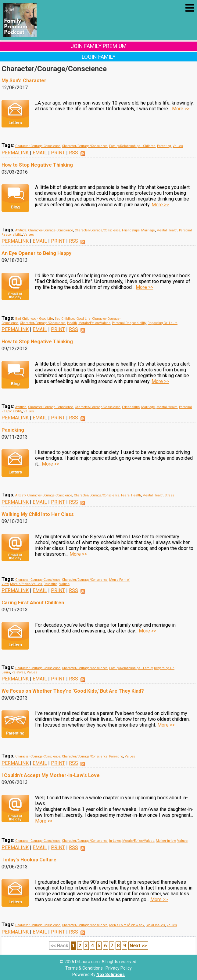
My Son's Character (24, 81)
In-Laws (115, 841)
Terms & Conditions (84, 968)
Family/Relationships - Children (132, 146)
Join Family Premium (99, 46)
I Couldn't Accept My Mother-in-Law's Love (51, 775)
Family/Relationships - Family (131, 668)
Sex (142, 925)
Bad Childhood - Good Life (34, 319)
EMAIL (40, 153)
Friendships (131, 230)
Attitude (21, 230)
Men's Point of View (124, 925)
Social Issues (155, 925)
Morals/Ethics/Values (94, 323)
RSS (73, 153)
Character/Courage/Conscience (85, 146)
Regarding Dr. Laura (163, 323)
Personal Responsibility (129, 323)
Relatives (18, 672)
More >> (181, 109)
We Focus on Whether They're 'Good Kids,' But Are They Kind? (73, 691)
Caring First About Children (33, 603)
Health (72, 323)
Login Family (99, 57)
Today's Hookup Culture (29, 860)
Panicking (13, 430)
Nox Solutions (111, 974)
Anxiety (20, 495)
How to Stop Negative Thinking (37, 165)
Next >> (138, 946)
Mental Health (167, 230)
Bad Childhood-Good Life (73, 319)
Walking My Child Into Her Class (38, 514)
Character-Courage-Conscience (38, 146)
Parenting (164, 146)
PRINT (58, 153)
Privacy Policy (119, 968)
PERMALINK (15, 153)
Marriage (148, 230)
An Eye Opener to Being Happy (36, 253)
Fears (125, 495)
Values (178, 146)
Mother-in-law (166, 841)
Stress (170, 495)
